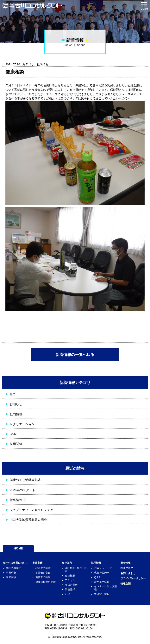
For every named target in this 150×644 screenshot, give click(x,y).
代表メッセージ (103, 568)
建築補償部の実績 (46, 582)
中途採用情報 (102, 594)
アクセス (70, 580)
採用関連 (16, 444)
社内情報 (16, 414)
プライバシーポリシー (133, 578)
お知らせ (16, 404)
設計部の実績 (43, 568)
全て (13, 394)
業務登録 (70, 589)
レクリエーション (22, 424)
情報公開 (126, 584)
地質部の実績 (43, 577)
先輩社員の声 (102, 573)
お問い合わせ (128, 573)
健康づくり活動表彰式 (25, 480)
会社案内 (67, 563)
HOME (18, 548)
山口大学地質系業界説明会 (28, 520)
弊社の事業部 (14, 568)
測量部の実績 (43, 573)
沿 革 (68, 594)
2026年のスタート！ (24, 490)
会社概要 (70, 576)
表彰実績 (11, 577)
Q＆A (97, 577)
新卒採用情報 (102, 582)
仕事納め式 (17, 500)
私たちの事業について (16, 563)
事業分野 (11, 573)
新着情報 (126, 563)
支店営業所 (71, 585)
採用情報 (96, 563)
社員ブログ (127, 568)
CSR (13, 434)
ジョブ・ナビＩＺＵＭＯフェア (31, 510)
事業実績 (37, 563)
